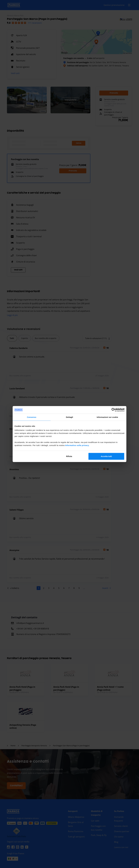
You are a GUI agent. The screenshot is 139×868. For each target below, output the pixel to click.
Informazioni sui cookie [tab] (107, 417)
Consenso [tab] (32, 417)
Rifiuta (69, 456)
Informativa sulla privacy (77, 445)
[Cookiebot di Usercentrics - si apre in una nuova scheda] (113, 410)
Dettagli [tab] (69, 417)
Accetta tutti (106, 456)
